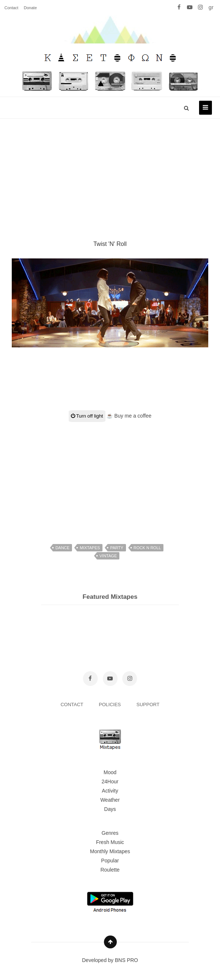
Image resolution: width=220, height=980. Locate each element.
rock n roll (147, 548)
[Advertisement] (110, 171)
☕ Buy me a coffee (129, 416)
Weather (110, 800)
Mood (110, 772)
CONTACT (73, 704)
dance (63, 548)
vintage (108, 556)
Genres (110, 833)
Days (110, 809)
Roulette (110, 870)
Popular (110, 861)
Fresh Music (110, 842)
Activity (110, 791)
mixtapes (90, 548)
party (117, 548)
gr (211, 7)
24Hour (110, 782)
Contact (11, 8)
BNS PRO (127, 960)
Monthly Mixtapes (110, 851)
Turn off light (87, 416)
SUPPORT (148, 704)
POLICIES (111, 704)
